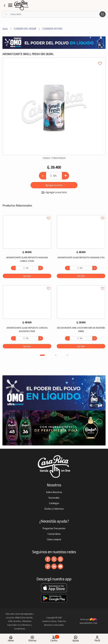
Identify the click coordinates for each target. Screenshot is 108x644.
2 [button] (56, 355)
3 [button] (67, 355)
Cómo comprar (54, 539)
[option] (54, 106)
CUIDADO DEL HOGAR (25, 29)
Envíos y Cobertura (54, 509)
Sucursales (54, 498)
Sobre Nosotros (54, 492)
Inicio (5, 29)
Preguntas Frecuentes (54, 528)
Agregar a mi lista (54, 60)
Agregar (27, 276)
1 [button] (42, 355)
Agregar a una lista (54, 192)
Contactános (54, 534)
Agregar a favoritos (27, 215)
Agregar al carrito (54, 185)
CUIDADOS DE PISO (52, 29)
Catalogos (54, 503)
